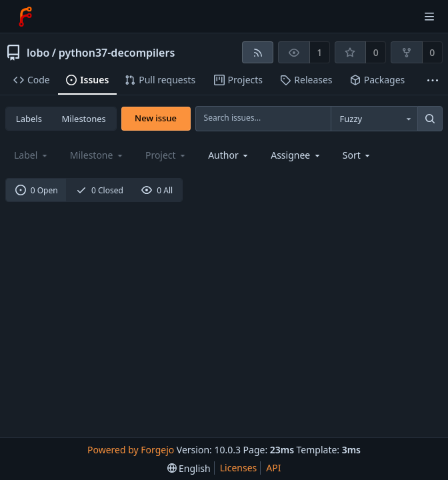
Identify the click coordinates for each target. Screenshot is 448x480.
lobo (38, 53)
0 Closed (100, 190)
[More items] (433, 80)
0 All (157, 190)
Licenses (239, 468)
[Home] (25, 17)
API (273, 468)
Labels (29, 119)
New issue (156, 118)
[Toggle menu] (429, 17)
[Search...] (430, 119)
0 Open (37, 190)
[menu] (358, 155)
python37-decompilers (117, 53)
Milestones (84, 119)
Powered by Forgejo (131, 450)
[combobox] (374, 119)
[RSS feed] (258, 52)
